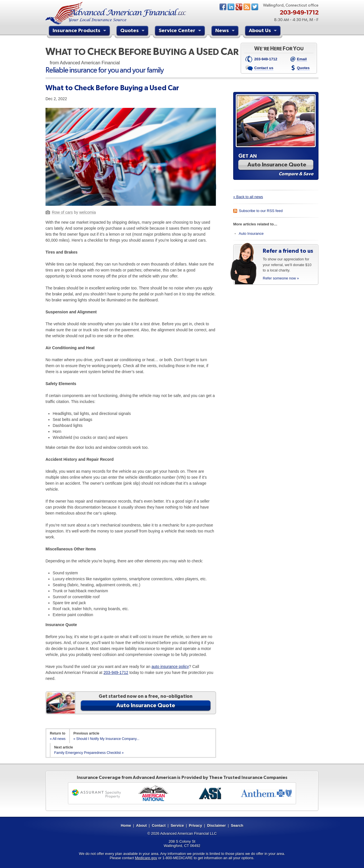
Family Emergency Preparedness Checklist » (89, 753)
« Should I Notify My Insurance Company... (106, 739)
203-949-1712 (116, 672)
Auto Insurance (251, 234)
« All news (58, 739)
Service (177, 825)
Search (237, 825)
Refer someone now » (281, 278)
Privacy (195, 825)
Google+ (239, 7)
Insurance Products (80, 31)
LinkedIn (231, 7)
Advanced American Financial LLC (188, 833)
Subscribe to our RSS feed (261, 211)
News (247, 7)
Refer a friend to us (288, 251)
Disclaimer (216, 825)
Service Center (181, 31)
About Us (263, 31)
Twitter (255, 7)
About (142, 825)
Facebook (223, 7)
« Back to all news (248, 197)
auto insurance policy (170, 667)
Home (126, 825)
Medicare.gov (146, 858)
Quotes (133, 31)
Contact (159, 825)
